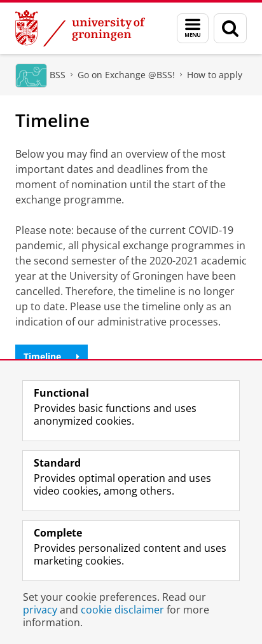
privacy (40, 610)
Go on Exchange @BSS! (126, 75)
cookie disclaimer (122, 610)
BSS (58, 75)
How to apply (215, 75)
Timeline (52, 356)
